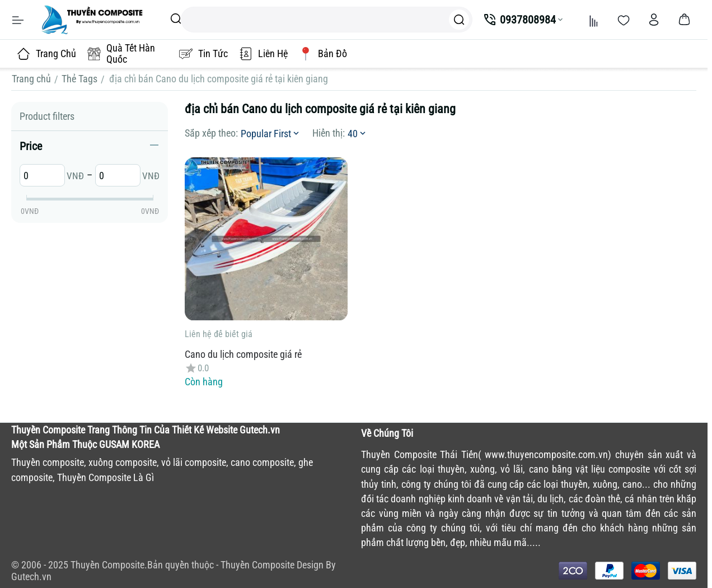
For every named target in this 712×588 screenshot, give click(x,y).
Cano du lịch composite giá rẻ (243, 354)
